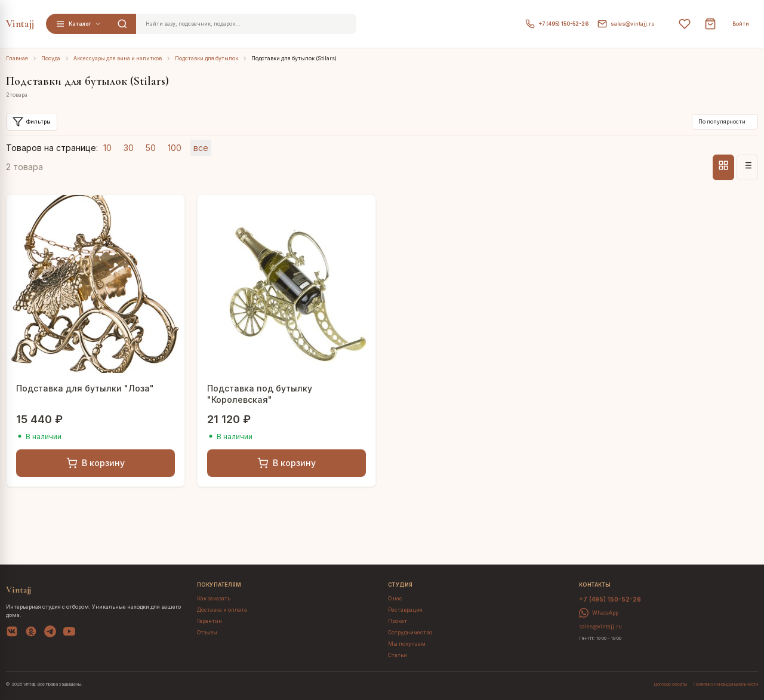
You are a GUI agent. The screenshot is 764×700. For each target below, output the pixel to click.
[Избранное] (685, 24)
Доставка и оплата (222, 610)
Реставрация (405, 610)
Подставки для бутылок (207, 58)
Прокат (398, 621)
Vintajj (20, 24)
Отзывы (207, 633)
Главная (17, 58)
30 (129, 148)
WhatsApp (599, 613)
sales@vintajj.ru (626, 24)
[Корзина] (710, 24)
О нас (395, 599)
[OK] (31, 633)
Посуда (51, 58)
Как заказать (214, 599)
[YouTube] (69, 633)
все (201, 148)
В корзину (95, 463)
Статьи (398, 655)
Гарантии (210, 621)
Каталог (78, 24)
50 (151, 148)
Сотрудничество (410, 633)
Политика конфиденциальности (726, 684)
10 (107, 148)
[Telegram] (50, 633)
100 (175, 148)
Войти (741, 24)
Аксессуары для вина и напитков (118, 58)
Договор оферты (670, 684)
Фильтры (32, 122)
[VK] (12, 633)
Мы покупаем (407, 644)
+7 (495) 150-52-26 (557, 24)
